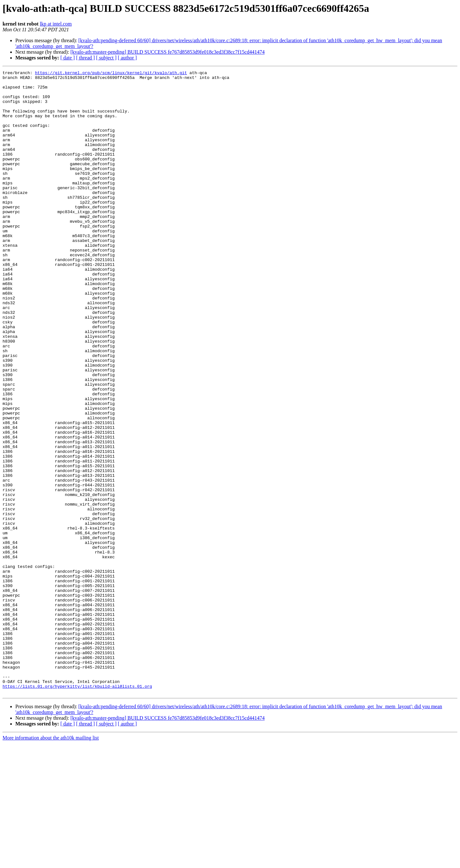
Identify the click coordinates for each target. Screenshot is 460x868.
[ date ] (68, 58)
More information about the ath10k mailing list (51, 862)
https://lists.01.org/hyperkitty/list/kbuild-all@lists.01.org (77, 810)
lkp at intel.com (56, 24)
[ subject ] (106, 58)
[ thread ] (85, 58)
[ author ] (127, 58)
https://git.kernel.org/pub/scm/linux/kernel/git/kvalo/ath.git (111, 74)
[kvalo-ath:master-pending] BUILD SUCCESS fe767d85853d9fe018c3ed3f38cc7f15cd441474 (167, 52)
